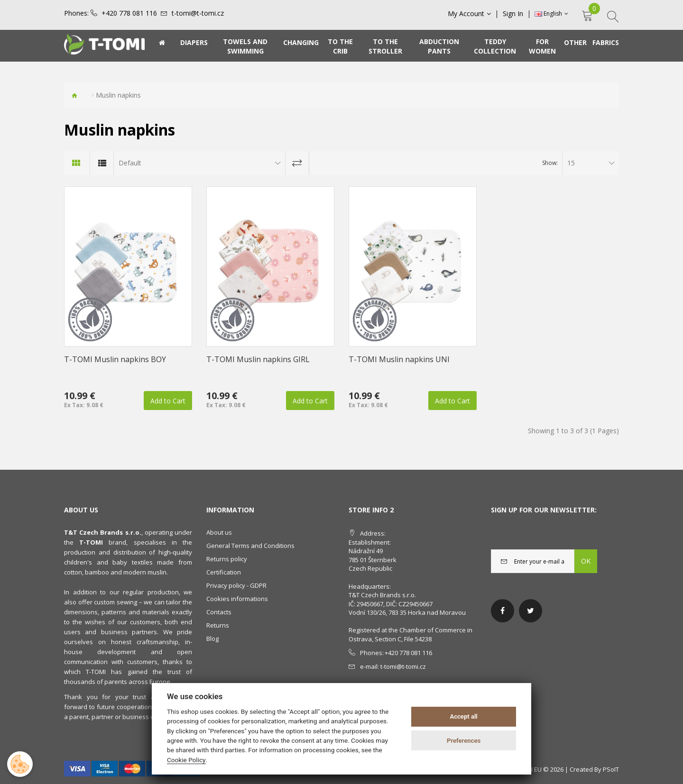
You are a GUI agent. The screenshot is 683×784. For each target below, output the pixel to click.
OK (586, 561)
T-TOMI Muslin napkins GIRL (258, 359)
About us (219, 532)
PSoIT (611, 769)
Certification (224, 572)
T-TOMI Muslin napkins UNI (399, 359)
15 (571, 163)
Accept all (463, 716)
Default (130, 163)
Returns (218, 625)
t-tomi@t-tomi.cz (198, 13)
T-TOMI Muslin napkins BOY (115, 359)
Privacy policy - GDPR (236, 585)
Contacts (219, 612)
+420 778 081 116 (129, 13)
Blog (212, 638)
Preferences (464, 741)
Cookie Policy (186, 760)
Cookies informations (237, 599)
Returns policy (227, 559)
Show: (550, 163)
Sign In (513, 14)
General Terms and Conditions (250, 546)
